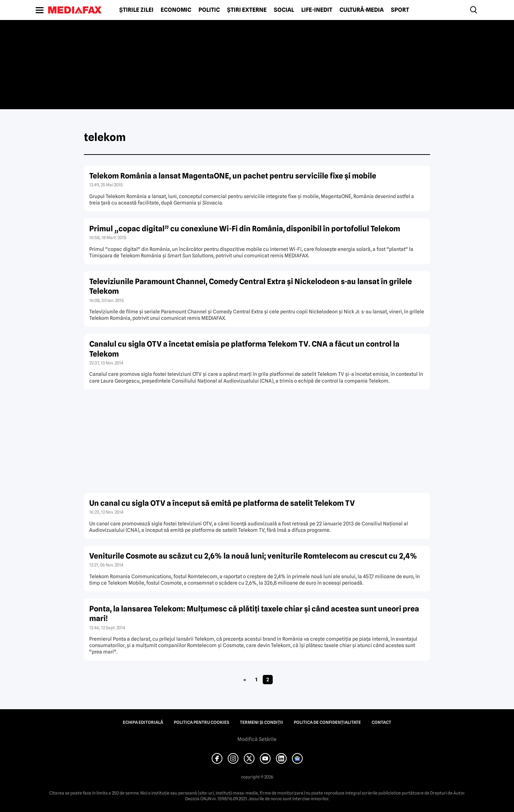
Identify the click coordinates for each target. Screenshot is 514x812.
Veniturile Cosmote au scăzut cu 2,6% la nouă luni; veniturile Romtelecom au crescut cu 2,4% (253, 556)
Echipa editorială (143, 722)
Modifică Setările (257, 739)
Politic (209, 10)
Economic (176, 10)
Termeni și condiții (261, 722)
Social (284, 10)
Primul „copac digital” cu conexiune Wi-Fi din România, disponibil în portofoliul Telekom (245, 229)
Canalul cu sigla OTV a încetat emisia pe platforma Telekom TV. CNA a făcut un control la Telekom (244, 349)
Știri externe (247, 10)
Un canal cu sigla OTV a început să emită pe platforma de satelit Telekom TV (222, 503)
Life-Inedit (317, 10)
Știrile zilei (136, 10)
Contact (381, 722)
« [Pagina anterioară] (245, 680)
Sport (400, 10)
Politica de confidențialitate (327, 722)
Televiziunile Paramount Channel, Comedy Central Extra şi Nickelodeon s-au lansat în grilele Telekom (251, 286)
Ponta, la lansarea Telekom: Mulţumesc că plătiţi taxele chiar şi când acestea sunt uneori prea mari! (254, 614)
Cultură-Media (362, 10)
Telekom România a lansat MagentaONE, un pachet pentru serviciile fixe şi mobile (233, 176)
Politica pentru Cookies (201, 722)
